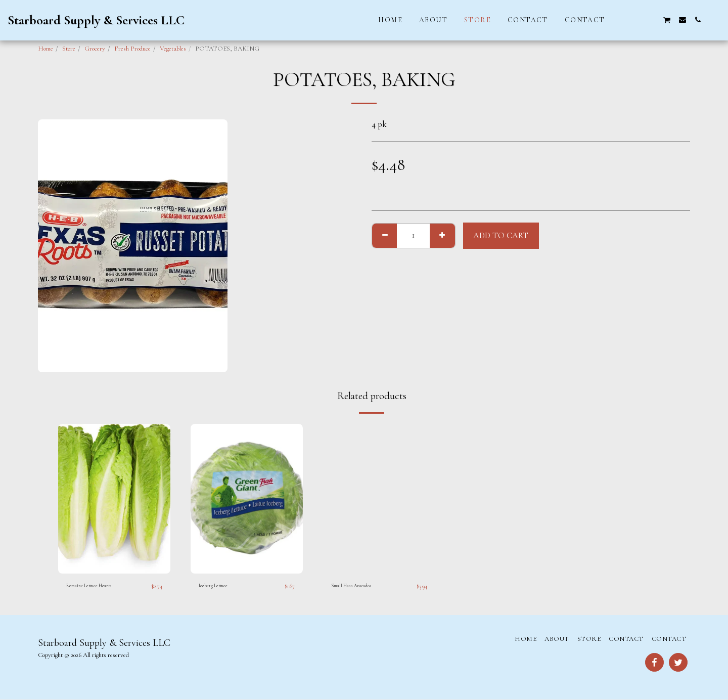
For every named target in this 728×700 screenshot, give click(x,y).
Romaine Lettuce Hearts (97, 586)
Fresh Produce (132, 49)
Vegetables (173, 49)
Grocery (95, 49)
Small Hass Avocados (358, 586)
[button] (621, 20)
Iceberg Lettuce (218, 586)
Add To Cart (501, 236)
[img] (114, 499)
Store (69, 49)
